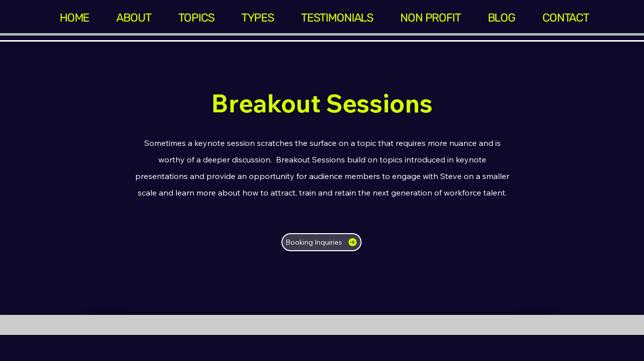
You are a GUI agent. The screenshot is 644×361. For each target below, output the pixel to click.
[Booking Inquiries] (321, 242)
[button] (196, 18)
